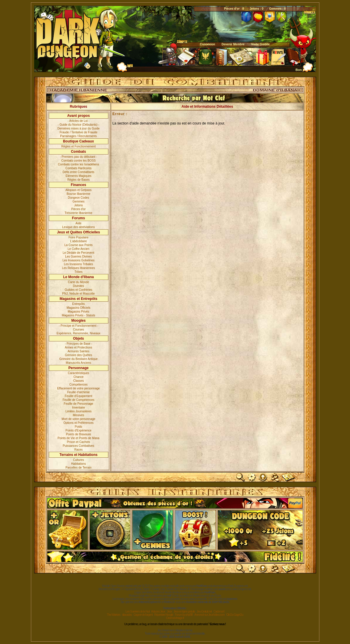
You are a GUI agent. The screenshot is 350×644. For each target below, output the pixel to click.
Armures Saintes (79, 351)
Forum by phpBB (184, 615)
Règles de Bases (79, 180)
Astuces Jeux (158, 611)
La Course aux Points (79, 245)
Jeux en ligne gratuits (184, 611)
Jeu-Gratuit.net (204, 611)
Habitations (79, 464)
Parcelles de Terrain (79, 468)
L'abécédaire (78, 241)
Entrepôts (78, 304)
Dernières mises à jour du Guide (78, 128)
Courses (78, 330)
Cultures (78, 460)
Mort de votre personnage (78, 419)
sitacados (127, 615)
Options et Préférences (78, 423)
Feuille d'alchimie (78, 392)
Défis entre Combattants (79, 172)
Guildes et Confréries (79, 290)
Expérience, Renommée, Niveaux (78, 333)
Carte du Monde (79, 282)
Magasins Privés (78, 312)
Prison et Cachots (78, 442)
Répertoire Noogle (164, 615)
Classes (79, 381)
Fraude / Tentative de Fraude (79, 132)
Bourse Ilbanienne (78, 194)
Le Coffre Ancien (79, 249)
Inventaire (79, 408)
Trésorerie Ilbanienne (79, 213)
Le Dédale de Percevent (78, 253)
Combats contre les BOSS (78, 161)
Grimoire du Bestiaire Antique (79, 359)
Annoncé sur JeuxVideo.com (209, 615)
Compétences (79, 385)
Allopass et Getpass (78, 190)
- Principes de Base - (78, 344)
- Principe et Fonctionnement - (79, 326)
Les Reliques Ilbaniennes (79, 268)
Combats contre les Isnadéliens (79, 164)
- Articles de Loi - (78, 121)
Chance (78, 377)
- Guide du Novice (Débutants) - (78, 125)
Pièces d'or (78, 209)
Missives (78, 415)
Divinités (79, 286)
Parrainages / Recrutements (78, 136)
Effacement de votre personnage (78, 388)
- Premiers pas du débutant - (78, 157)
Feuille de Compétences (79, 400)
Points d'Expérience (79, 430)
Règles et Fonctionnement (78, 146)
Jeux (169, 611)
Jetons (78, 205)
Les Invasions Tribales (78, 264)
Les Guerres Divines (78, 257)
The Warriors (113, 615)
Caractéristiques (78, 373)
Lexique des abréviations (78, 227)
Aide (79, 223)
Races (78, 450)
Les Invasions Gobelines (78, 260)
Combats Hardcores (78, 168)
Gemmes (78, 201)
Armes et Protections (78, 347)
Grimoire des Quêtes (78, 355)
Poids (78, 427)
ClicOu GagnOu (235, 615)
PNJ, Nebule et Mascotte (78, 294)
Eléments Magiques (79, 176)
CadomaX (219, 611)
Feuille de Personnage (79, 404)
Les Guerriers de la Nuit (137, 611)
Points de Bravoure (78, 434)
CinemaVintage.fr (175, 618)
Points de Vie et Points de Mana (79, 438)
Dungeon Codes (78, 198)
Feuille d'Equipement (78, 396)
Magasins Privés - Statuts (78, 315)
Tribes (78, 272)
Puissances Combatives (78, 446)
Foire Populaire (79, 237)
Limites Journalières (78, 411)
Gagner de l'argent (143, 615)
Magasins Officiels (78, 308)
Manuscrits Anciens (79, 363)
